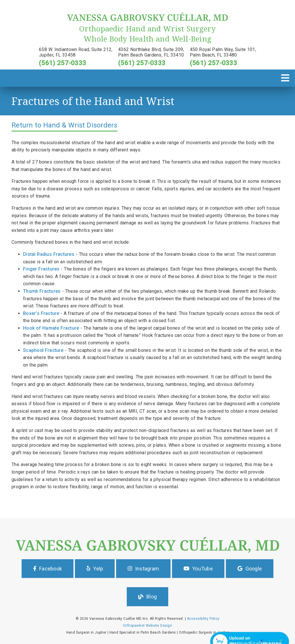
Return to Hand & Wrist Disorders (65, 125)
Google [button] (250, 569)
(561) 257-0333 (63, 63)
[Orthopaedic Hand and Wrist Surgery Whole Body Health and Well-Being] (147, 34)
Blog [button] (147, 597)
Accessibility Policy (203, 619)
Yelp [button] (95, 569)
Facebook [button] (48, 569)
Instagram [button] (143, 569)
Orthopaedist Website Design (147, 626)
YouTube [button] (198, 569)
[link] (147, 21)
